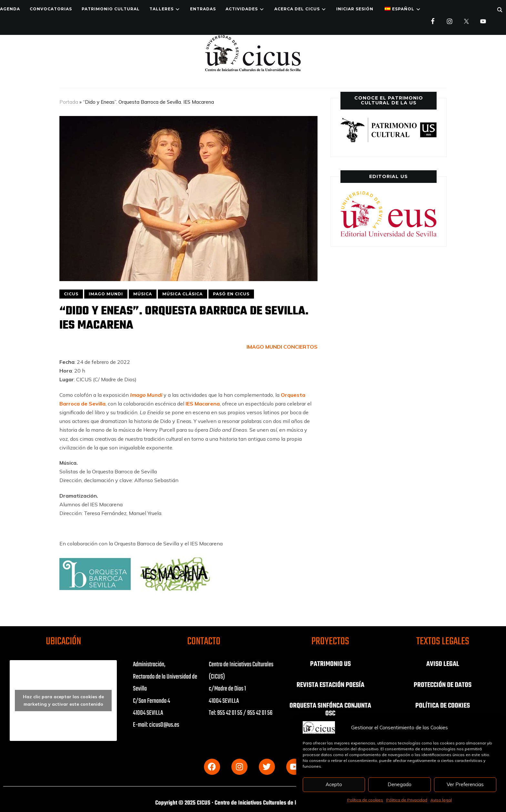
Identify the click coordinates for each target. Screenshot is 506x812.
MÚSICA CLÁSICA (182, 294)
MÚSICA (143, 294)
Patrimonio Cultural (111, 9)
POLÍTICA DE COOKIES (443, 705)
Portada (69, 102)
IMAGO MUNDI (106, 294)
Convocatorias (51, 9)
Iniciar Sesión (355, 9)
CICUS (71, 294)
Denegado (400, 784)
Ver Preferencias (465, 784)
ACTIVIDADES (242, 9)
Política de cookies (365, 800)
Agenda (10, 9)
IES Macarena (203, 404)
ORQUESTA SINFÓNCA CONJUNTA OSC (330, 709)
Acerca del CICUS (297, 9)
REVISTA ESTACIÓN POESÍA (330, 685)
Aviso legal (441, 800)
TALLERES (162, 9)
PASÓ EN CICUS (231, 294)
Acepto (334, 784)
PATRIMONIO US (330, 664)
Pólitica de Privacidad (407, 800)
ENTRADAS (203, 9)
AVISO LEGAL (443, 664)
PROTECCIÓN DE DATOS (443, 685)
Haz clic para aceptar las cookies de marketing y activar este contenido (63, 700)
